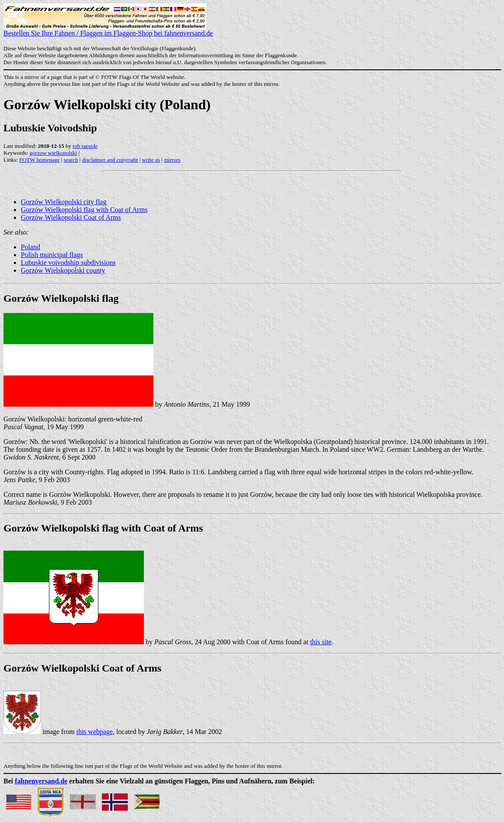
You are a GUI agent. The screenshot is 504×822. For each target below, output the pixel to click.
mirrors (172, 160)
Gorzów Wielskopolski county (63, 270)
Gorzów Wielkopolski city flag (64, 202)
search (71, 160)
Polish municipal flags (52, 255)
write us (151, 160)
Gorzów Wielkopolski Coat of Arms (71, 217)
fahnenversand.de (41, 781)
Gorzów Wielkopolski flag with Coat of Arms (84, 210)
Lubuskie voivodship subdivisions (68, 263)
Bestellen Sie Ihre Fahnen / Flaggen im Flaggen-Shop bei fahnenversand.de (108, 30)
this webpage (94, 732)
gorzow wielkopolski (53, 153)
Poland (30, 247)
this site (320, 642)
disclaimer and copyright (110, 160)
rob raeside (85, 146)
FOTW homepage (39, 160)
